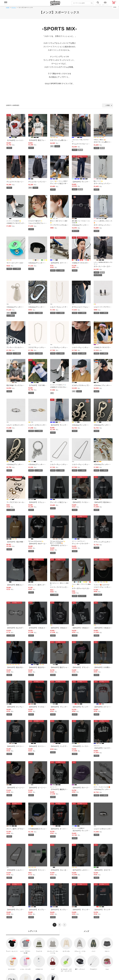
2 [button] (59, 925)
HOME (8, 8)
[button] (64, 925)
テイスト (14, 8)
